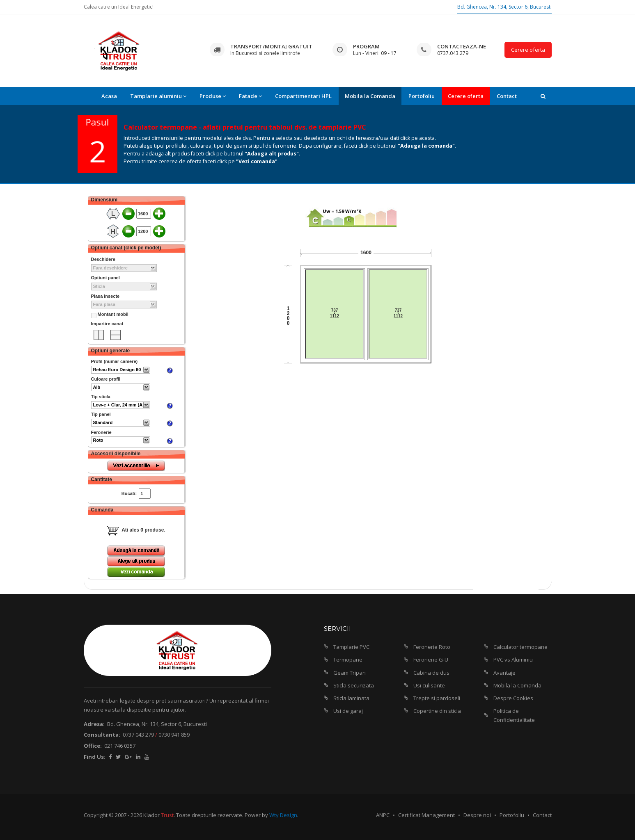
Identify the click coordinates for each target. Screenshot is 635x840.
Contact (507, 96)
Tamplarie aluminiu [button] (158, 96)
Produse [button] (213, 96)
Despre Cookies (513, 698)
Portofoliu (422, 96)
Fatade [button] (250, 96)
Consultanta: (102, 735)
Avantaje (504, 673)
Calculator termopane (520, 647)
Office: (93, 746)
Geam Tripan (350, 673)
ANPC (383, 815)
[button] (543, 96)
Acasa (109, 96)
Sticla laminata (351, 698)
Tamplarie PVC (351, 647)
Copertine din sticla (437, 711)
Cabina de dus (431, 673)
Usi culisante (429, 685)
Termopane (348, 660)
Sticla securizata (354, 685)
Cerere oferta (528, 50)
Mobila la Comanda (370, 96)
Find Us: (95, 757)
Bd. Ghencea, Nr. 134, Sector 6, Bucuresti (504, 7)
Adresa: (94, 724)
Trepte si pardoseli (437, 698)
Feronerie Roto (432, 647)
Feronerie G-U (431, 660)
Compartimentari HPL (303, 96)
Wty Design (283, 815)
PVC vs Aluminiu (513, 660)
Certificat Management (426, 815)
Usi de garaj (348, 711)
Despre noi (477, 815)
